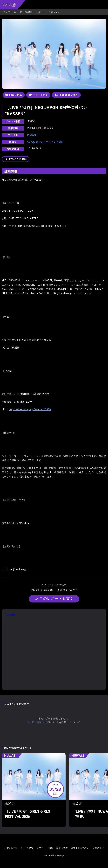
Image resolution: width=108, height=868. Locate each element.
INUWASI (32, 135)
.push (9, 5)
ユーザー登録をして (38, 722)
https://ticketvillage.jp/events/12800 (30, 409)
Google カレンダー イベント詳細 (46, 142)
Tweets (11, 615)
